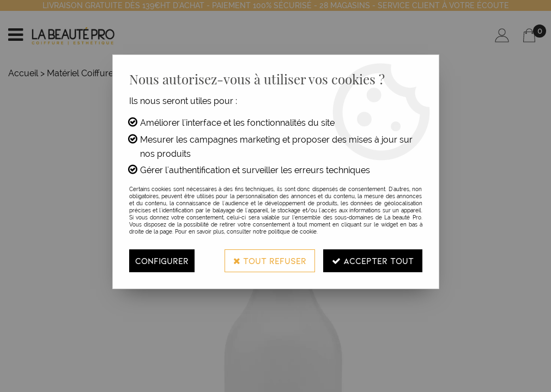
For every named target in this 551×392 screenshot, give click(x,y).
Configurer (162, 261)
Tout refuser (270, 261)
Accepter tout (373, 261)
